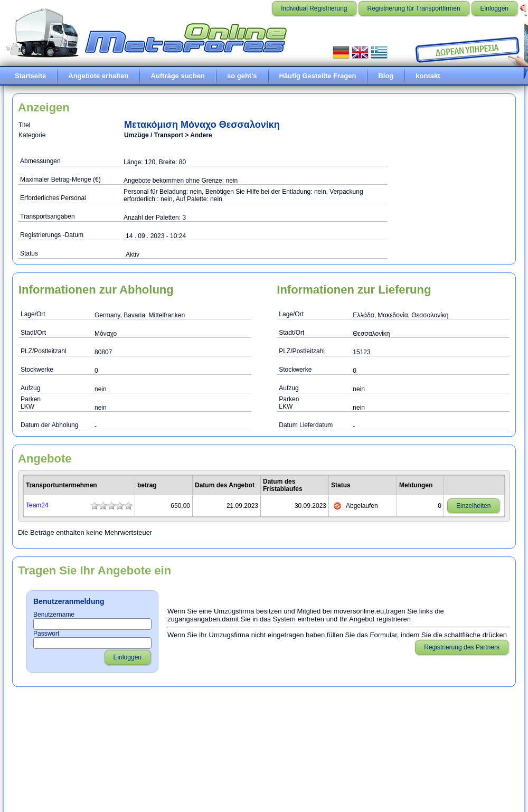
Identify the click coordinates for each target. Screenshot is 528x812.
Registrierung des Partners (462, 647)
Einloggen (494, 8)
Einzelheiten (473, 506)
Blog (386, 76)
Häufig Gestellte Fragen (318, 76)
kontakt (428, 76)
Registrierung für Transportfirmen (414, 8)
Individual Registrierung (314, 8)
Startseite (30, 76)
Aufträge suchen (178, 76)
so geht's (242, 76)
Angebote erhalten (98, 76)
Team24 (37, 505)
